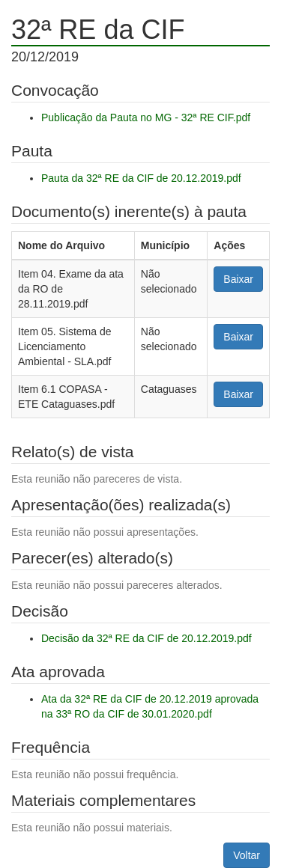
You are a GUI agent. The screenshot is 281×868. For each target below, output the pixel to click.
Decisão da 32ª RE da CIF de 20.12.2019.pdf (146, 638)
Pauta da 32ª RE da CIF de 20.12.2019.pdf (141, 178)
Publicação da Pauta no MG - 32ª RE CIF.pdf (146, 117)
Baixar (238, 279)
